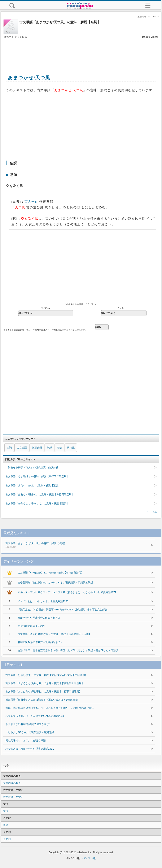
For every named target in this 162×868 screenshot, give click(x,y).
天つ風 (71, 448)
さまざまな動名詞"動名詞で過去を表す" (28, 724)
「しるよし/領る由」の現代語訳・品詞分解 (30, 732)
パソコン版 (89, 858)
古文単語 (22, 448)
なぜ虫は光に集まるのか (31, 626)
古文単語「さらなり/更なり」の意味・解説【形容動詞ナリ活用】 (54, 634)
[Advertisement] (81, 52)
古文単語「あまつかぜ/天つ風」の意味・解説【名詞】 (72, 545)
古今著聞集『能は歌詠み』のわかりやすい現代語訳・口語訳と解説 (55, 583)
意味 (60, 448)
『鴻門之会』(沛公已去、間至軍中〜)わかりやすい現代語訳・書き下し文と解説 (62, 610)
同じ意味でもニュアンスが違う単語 (26, 741)
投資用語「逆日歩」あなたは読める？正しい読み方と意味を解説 (42, 700)
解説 (49, 448)
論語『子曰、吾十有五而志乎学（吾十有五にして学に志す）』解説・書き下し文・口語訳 (68, 650)
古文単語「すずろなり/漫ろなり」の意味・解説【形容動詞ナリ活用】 (45, 683)
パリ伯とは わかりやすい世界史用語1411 (30, 749)
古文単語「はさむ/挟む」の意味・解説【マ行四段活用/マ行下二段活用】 (46, 675)
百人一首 (31, 202)
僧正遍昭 (37, 448)
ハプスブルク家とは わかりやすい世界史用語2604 (35, 716)
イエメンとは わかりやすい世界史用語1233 (43, 601)
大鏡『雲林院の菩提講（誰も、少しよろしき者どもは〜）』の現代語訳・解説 (49, 708)
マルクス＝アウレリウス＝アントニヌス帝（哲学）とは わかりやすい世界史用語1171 (67, 592)
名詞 (9, 448)
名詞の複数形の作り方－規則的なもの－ (40, 642)
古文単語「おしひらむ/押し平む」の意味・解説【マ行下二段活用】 (43, 692)
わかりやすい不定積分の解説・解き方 (39, 618)
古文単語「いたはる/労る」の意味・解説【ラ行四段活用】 (51, 573)
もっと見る (152, 512)
